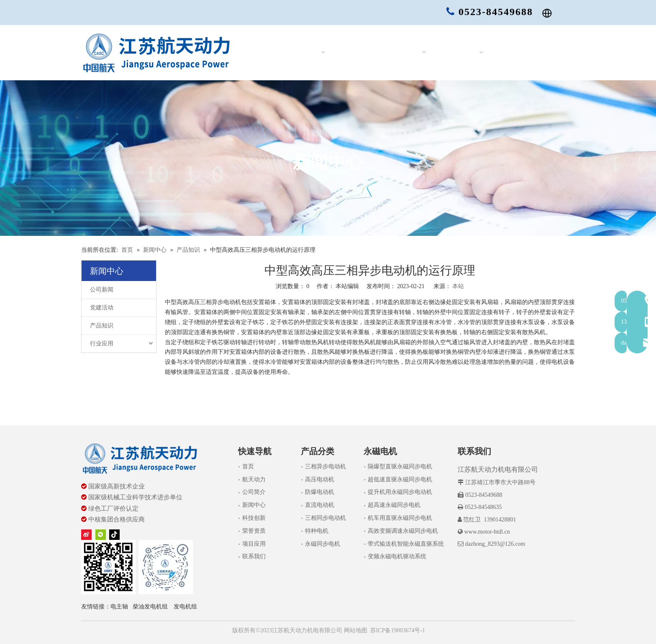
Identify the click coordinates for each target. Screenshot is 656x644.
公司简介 (254, 492)
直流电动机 (320, 505)
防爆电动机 (320, 492)
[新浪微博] (86, 535)
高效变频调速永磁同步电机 (403, 531)
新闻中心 (254, 505)
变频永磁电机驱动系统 (397, 556)
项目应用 (254, 544)
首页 (248, 466)
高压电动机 (320, 479)
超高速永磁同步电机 (394, 505)
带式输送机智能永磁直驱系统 (406, 544)
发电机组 (185, 607)
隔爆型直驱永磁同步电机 (400, 466)
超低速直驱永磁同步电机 (400, 479)
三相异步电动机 (325, 466)
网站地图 (355, 630)
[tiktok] (114, 535)
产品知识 (102, 326)
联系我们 (254, 556)
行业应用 (102, 344)
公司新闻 (102, 290)
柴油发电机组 (150, 607)
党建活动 (102, 308)
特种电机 (317, 531)
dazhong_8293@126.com (495, 544)
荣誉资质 (254, 531)
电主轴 (119, 607)
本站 (458, 286)
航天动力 (254, 479)
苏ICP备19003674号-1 (398, 630)
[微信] (101, 535)
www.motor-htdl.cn (487, 532)
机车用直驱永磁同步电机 (400, 518)
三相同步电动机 (325, 518)
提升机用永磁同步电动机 (400, 492)
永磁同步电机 (323, 544)
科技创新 (254, 518)
